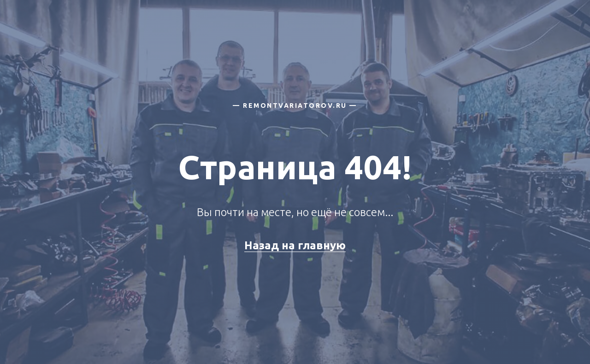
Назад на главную (295, 245)
